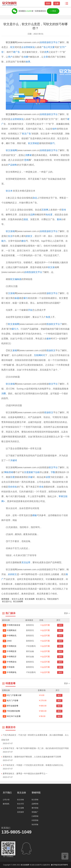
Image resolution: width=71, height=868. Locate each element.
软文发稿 (10, 42)
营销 (17, 119)
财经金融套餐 (11, 706)
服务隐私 (6, 804)
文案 (52, 47)
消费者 (28, 155)
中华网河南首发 (12, 625)
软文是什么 (41, 599)
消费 (4, 394)
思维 (26, 160)
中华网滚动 (10, 662)
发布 (60, 625)
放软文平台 (52, 293)
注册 (57, 3)
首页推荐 (21, 812)
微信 (24, 241)
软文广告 (26, 134)
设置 (48, 477)
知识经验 (35, 824)
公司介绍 (6, 800)
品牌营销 (35, 804)
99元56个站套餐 (12, 716)
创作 (55, 129)
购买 (59, 695)
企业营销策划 (28, 47)
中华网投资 (10, 651)
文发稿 (11, 293)
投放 (49, 324)
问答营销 (35, 820)
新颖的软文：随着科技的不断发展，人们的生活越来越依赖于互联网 (32, 757)
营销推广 (35, 812)
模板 (35, 515)
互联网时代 (40, 355)
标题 (17, 298)
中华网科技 (10, 646)
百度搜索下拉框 (32, 472)
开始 (30, 310)
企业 (12, 119)
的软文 (29, 236)
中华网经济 (10, 657)
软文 (12, 47)
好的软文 (12, 574)
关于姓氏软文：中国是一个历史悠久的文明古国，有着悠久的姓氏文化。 (34, 765)
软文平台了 (57, 324)
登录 (48, 3)
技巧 (52, 143)
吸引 (26, 298)
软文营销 (35, 800)
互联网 (45, 210)
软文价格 (21, 800)
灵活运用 (26, 562)
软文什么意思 (18, 599)
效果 (28, 62)
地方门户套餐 (11, 700)
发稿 (15, 350)
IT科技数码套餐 (11, 711)
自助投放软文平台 (49, 114)
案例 (59, 219)
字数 (53, 472)
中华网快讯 (10, 636)
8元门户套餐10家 (12, 695)
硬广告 (17, 52)
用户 (10, 57)
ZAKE (7, 641)
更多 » (67, 613)
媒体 (49, 339)
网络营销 (9, 472)
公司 (48, 47)
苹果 (61, 496)
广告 (44, 47)
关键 (30, 477)
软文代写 (21, 804)
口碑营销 (35, 816)
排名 (41, 487)
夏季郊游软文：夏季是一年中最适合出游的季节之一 (25, 774)
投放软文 (51, 350)
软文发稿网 (11, 150)
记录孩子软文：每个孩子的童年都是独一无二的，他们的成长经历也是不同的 (36, 748)
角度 (48, 317)
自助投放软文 (31, 272)
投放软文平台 (51, 231)
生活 (10, 236)
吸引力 (15, 329)
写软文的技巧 (53, 599)
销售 (15, 165)
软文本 (9, 191)
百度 (12, 477)
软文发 (51, 267)
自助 (42, 231)
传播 (26, 57)
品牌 (32, 215)
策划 (21, 119)
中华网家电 (10, 672)
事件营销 (35, 808)
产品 (10, 165)
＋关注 (53, 11)
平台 (40, 272)
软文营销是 (34, 143)
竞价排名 (12, 487)
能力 (4, 241)
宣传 (64, 210)
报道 (26, 219)
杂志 (35, 198)
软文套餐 (21, 808)
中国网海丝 (10, 630)
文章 (46, 57)
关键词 (14, 460)
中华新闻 (9, 667)
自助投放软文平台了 (50, 42)
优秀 (46, 52)
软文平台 (53, 384)
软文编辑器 (16, 279)
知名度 (49, 215)
